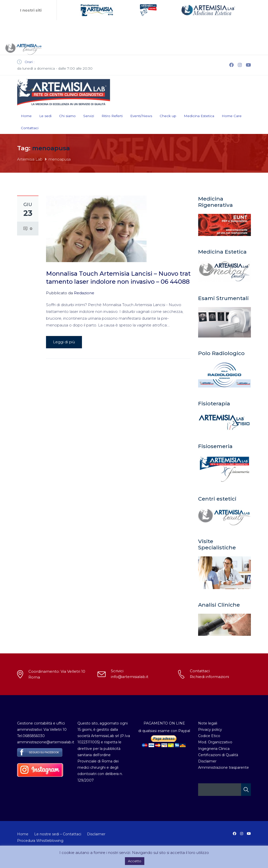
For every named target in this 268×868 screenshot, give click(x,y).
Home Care (232, 116)
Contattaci (30, 128)
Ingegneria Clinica (214, 749)
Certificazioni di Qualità (218, 755)
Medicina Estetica (199, 116)
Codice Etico (209, 736)
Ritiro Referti (112, 116)
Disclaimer (207, 761)
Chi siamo (67, 116)
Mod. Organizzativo (215, 742)
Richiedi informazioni (209, 677)
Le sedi (45, 116)
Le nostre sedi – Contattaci (58, 834)
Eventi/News (141, 116)
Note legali (208, 723)
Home (26, 116)
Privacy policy (210, 730)
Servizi (89, 116)
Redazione (84, 293)
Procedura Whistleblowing (40, 841)
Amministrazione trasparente (224, 767)
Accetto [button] (135, 861)
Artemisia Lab (30, 159)
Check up (168, 116)
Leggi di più (64, 342)
